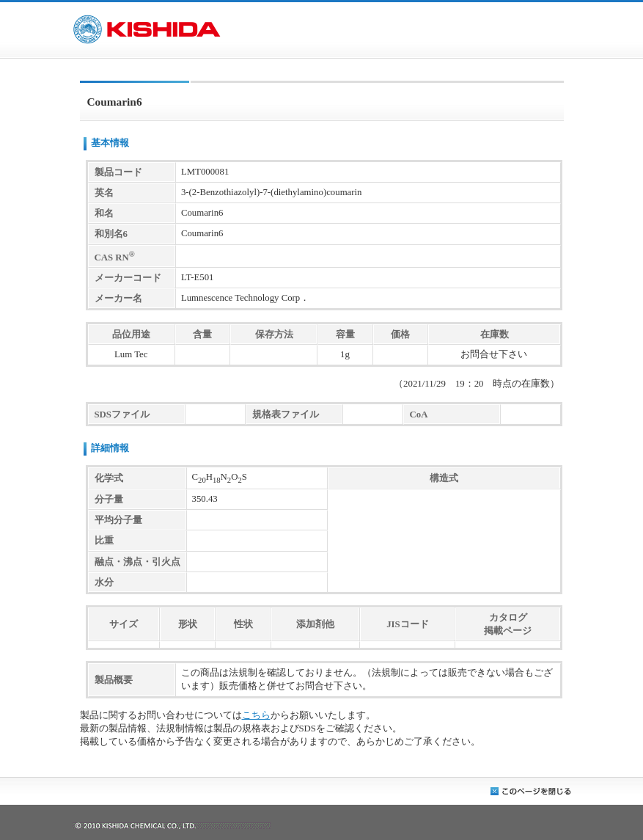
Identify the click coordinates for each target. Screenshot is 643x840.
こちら (256, 715)
